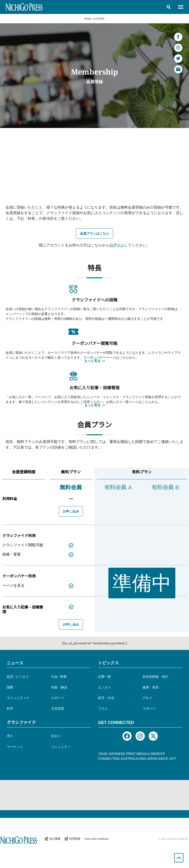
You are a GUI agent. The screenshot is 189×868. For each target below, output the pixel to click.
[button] (169, 7)
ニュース (15, 663)
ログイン (117, 245)
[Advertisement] (94, 163)
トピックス (108, 663)
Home (88, 19)
